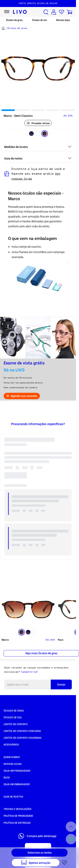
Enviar (61, 684)
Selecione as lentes (40, 853)
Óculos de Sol (13, 717)
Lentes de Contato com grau (22, 731)
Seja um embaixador (17, 784)
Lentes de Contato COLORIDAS (23, 738)
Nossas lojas (63, 20)
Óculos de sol (39, 20)
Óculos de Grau (14, 711)
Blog (7, 777)
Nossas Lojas (13, 764)
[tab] (8, 110)
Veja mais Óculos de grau (41, 653)
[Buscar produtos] (46, 12)
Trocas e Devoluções (18, 809)
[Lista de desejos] (62, 12)
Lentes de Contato (16, 724)
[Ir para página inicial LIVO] (20, 12)
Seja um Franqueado (17, 771)
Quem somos (12, 757)
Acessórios (11, 744)
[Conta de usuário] (54, 12)
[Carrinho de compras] (69, 12)
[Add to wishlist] (64, 863)
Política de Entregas (17, 823)
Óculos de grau (14, 20)
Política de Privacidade (18, 816)
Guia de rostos (13, 797)
